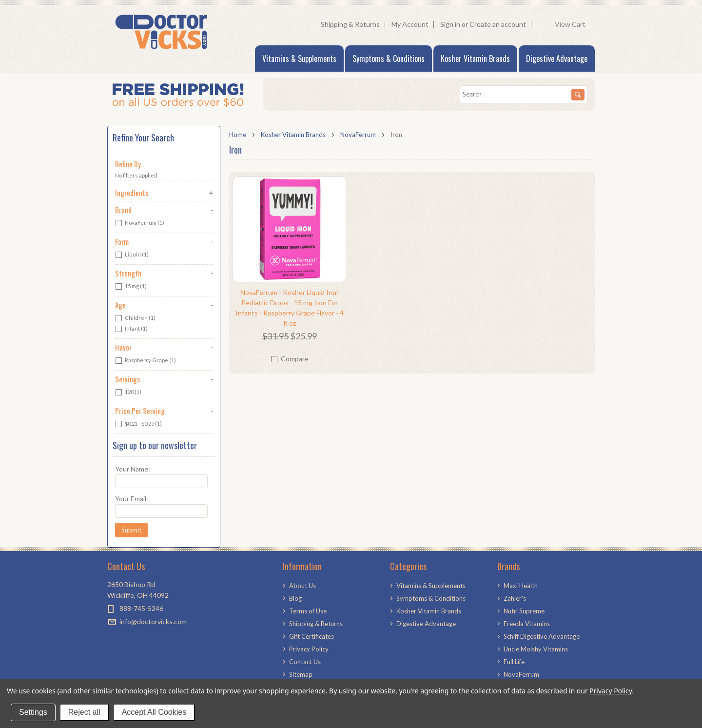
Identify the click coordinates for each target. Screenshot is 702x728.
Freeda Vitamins (527, 624)
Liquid (132, 255)
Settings (33, 712)
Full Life (514, 662)
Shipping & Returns (350, 24)
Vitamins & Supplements (299, 59)
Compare (295, 359)
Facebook (113, 639)
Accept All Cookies (154, 712)
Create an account (498, 24)
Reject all (84, 712)
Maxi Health (521, 586)
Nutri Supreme (524, 611)
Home (238, 135)
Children (135, 318)
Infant (131, 329)
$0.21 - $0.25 (138, 424)
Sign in (450, 24)
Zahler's (515, 598)
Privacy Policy (611, 691)
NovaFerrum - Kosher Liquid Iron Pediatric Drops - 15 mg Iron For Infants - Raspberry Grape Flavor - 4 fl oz (290, 308)
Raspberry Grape (146, 361)
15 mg (131, 287)
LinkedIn (147, 639)
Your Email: (132, 499)
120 (128, 393)
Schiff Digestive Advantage (542, 636)
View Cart (572, 24)
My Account (410, 24)
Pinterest (130, 639)
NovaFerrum (358, 135)
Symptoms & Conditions (389, 59)
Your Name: (133, 469)
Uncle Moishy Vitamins (536, 649)
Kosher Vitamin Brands (475, 59)
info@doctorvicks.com (153, 621)
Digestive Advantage (557, 59)
